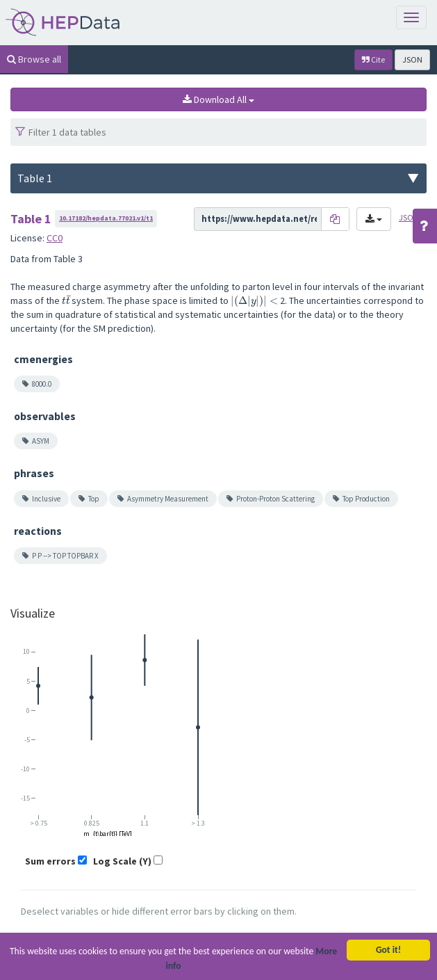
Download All (218, 99)
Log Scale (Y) (122, 861)
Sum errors (50, 861)
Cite (373, 59)
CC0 (55, 238)
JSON (412, 59)
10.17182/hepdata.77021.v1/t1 (106, 218)
